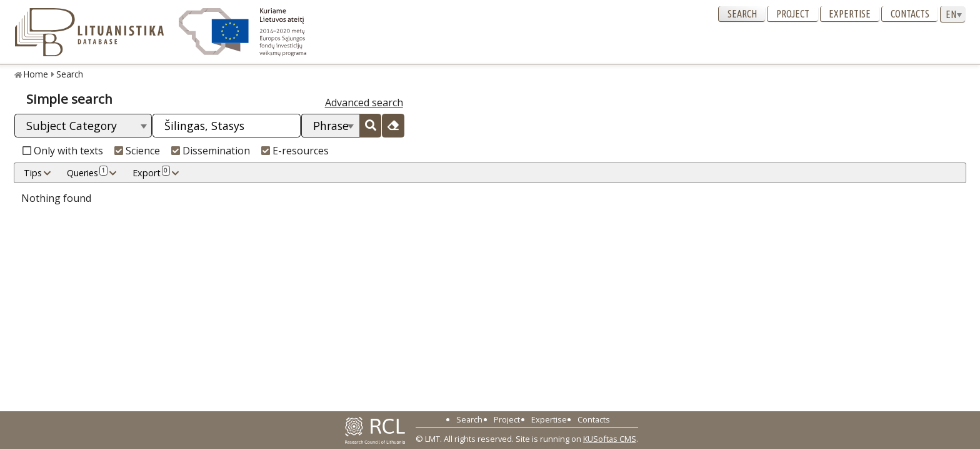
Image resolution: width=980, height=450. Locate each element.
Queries (87, 172)
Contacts (910, 14)
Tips (33, 173)
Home (36, 74)
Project (793, 14)
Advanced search (364, 102)
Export (151, 172)
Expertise (850, 14)
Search (742, 14)
